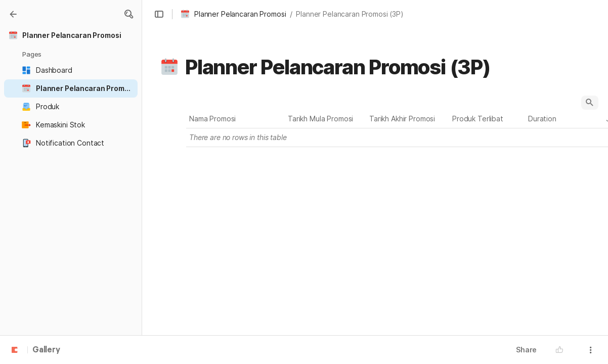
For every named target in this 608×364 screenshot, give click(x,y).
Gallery (46, 350)
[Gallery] (13, 14)
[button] (128, 14)
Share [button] (526, 350)
